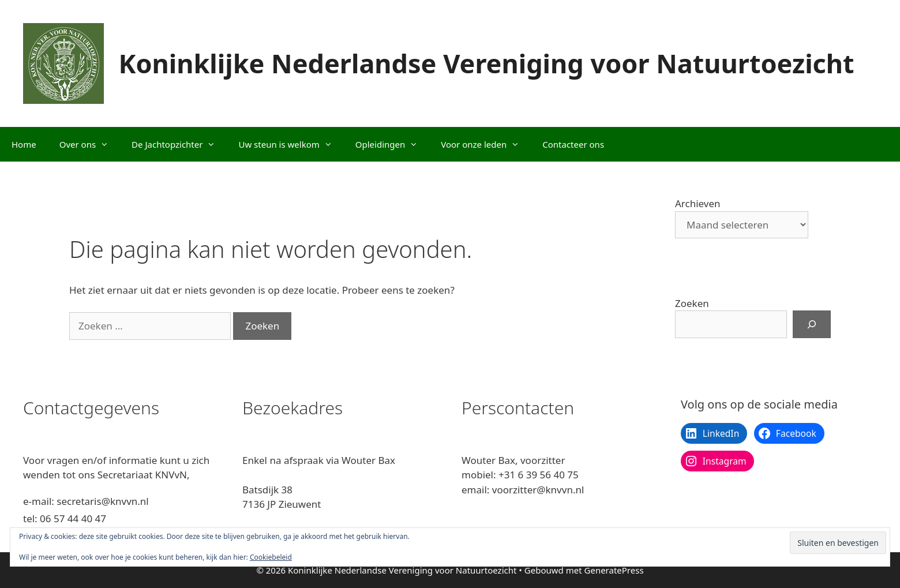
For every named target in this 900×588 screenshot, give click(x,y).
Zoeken (692, 303)
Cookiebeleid (271, 557)
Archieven (698, 203)
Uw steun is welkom (291, 144)
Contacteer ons (573, 144)
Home (24, 144)
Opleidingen (392, 144)
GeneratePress (614, 570)
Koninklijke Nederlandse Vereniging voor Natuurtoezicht (487, 63)
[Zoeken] (812, 324)
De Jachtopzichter (179, 144)
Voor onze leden (486, 144)
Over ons (90, 144)
